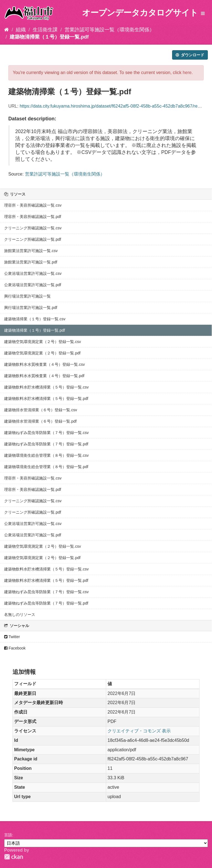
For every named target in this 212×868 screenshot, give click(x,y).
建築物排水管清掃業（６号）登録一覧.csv (41, 410)
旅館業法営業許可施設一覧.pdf (31, 262)
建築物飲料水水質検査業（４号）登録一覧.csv (44, 364)
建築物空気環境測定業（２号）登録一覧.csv (43, 342)
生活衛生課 (45, 30)
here (187, 73)
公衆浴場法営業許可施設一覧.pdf (33, 285)
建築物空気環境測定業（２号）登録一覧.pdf (42, 353)
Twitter (12, 637)
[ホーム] (7, 30)
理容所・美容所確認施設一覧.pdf (33, 217)
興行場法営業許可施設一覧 (27, 296)
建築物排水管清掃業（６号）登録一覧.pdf (40, 421)
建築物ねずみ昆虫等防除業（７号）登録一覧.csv (46, 433)
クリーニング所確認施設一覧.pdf (33, 239)
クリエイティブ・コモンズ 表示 (139, 731)
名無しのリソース (20, 615)
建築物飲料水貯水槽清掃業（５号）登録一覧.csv (46, 387)
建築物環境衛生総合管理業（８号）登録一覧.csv (46, 455)
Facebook (15, 648)
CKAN (14, 857)
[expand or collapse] (203, 14)
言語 (8, 835)
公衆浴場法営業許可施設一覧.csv (33, 273)
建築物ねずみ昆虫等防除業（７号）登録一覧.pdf (46, 444)
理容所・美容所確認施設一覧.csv (33, 205)
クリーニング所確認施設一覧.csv (33, 228)
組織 (21, 30)
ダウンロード (190, 55)
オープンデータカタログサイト (140, 13)
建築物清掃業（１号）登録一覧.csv (35, 319)
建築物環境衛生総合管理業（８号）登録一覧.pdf (46, 467)
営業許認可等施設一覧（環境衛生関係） (109, 30)
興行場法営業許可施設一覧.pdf (31, 308)
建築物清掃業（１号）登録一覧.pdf (49, 37)
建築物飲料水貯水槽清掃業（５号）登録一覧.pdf (46, 399)
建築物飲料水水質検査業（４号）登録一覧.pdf (44, 376)
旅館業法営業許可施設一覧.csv (31, 251)
